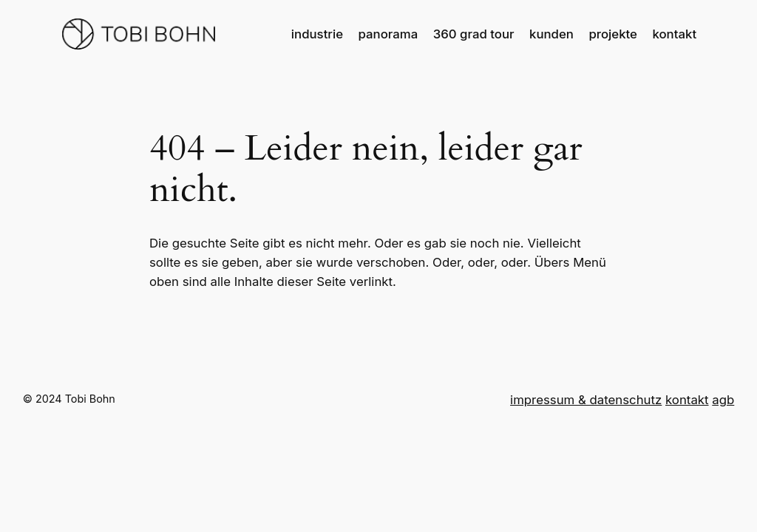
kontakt (687, 400)
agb (723, 400)
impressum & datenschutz (586, 400)
